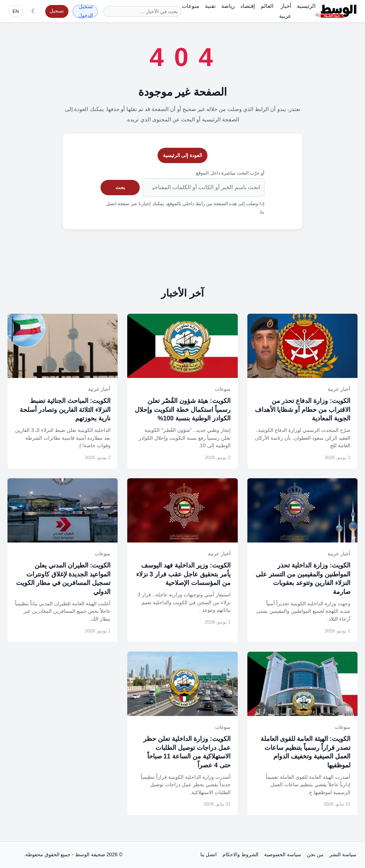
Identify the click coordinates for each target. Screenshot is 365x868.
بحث (120, 187)
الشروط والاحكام (240, 854)
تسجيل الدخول (86, 11)
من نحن (315, 854)
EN (16, 11)
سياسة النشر (343, 854)
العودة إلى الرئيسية (183, 155)
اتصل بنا (209, 854)
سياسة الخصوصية (283, 854)
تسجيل (57, 11)
